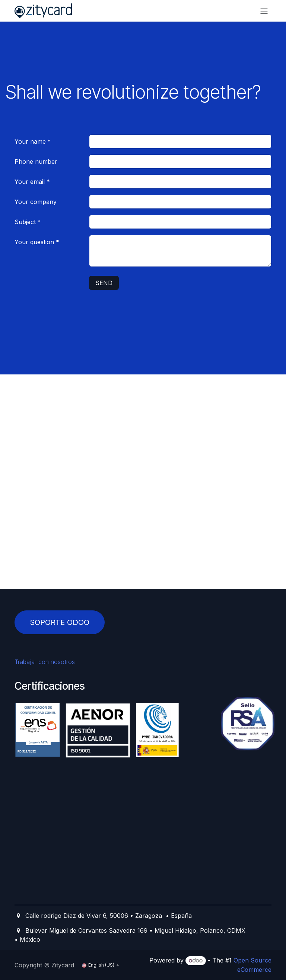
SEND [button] (104, 283)
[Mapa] (143, 541)
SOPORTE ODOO (60, 622)
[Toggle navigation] (264, 11)
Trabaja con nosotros (48, 662)
